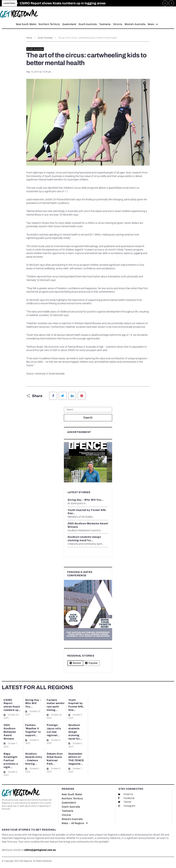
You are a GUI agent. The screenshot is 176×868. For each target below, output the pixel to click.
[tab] (75, 663)
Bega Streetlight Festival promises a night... (11, 761)
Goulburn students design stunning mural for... (75, 732)
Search (88, 418)
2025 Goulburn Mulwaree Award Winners (10, 732)
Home (29, 38)
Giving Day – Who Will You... (86, 500)
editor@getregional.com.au (40, 850)
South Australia (45, 38)
